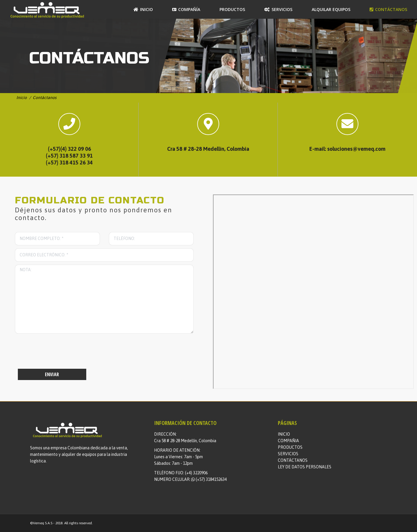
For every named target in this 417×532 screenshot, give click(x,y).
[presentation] (60, 353)
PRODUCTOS (290, 447)
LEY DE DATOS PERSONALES (305, 467)
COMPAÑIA (288, 441)
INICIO (284, 434)
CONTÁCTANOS (293, 460)
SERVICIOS (288, 454)
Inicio (22, 98)
